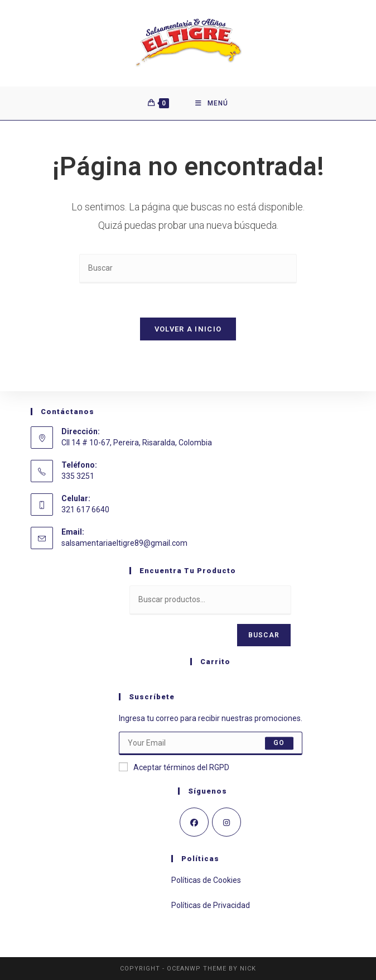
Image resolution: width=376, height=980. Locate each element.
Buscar (264, 635)
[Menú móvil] (212, 103)
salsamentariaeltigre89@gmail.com (124, 543)
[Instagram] (226, 822)
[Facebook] (194, 822)
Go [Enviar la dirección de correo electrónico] (279, 743)
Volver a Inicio (188, 329)
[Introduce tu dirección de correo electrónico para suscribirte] (211, 743)
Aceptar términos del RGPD (174, 767)
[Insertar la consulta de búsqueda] (188, 269)
